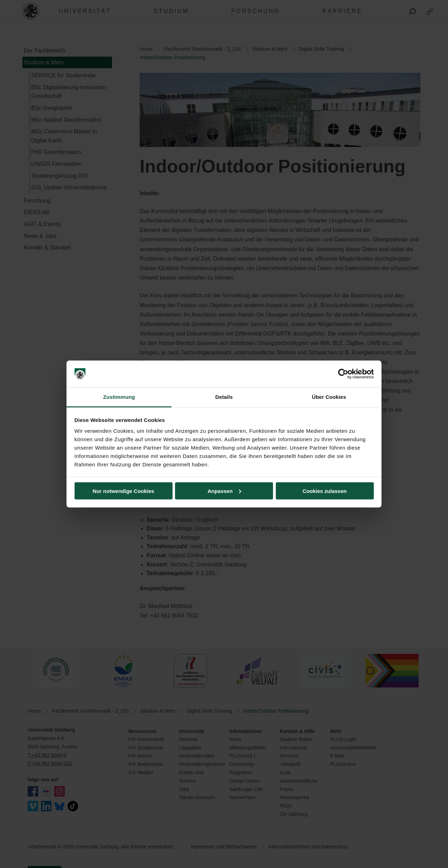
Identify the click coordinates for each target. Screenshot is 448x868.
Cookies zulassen (325, 491)
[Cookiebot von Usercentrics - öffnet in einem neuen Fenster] (343, 374)
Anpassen (224, 491)
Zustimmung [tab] (119, 397)
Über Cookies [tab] (329, 397)
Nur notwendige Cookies (124, 491)
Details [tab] (224, 397)
